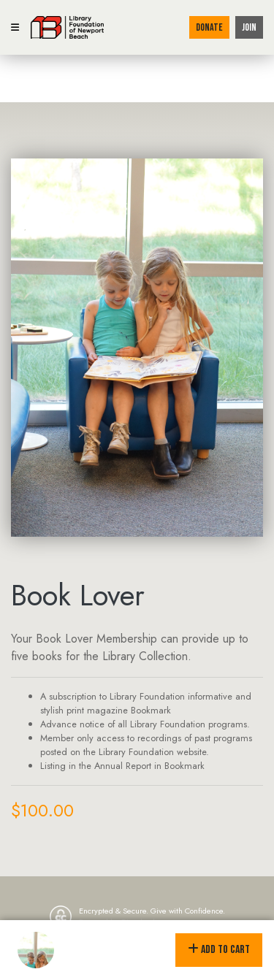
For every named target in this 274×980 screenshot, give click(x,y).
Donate (209, 27)
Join (249, 27)
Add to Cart (219, 950)
